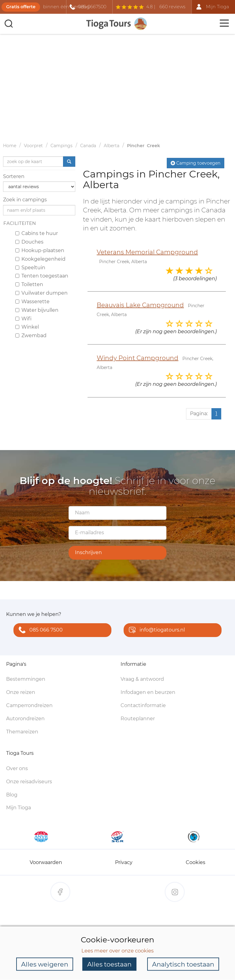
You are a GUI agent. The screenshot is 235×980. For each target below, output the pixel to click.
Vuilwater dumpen (41, 293)
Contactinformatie (143, 705)
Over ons (17, 768)
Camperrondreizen (29, 705)
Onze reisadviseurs (29, 782)
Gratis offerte (21, 7)
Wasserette (32, 302)
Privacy (124, 862)
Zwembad (31, 335)
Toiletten (29, 284)
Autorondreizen (25, 719)
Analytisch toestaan (183, 964)
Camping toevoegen (196, 163)
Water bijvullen (37, 310)
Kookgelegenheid (40, 259)
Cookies (196, 862)
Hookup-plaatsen (40, 250)
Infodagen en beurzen (148, 692)
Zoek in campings (25, 200)
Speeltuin (30, 268)
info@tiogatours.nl (155, 630)
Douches (29, 242)
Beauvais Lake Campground (140, 305)
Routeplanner (138, 719)
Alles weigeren (45, 964)
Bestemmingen (26, 679)
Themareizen (22, 732)
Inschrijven (88, 552)
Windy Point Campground (138, 358)
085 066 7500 (39, 630)
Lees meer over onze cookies (117, 950)
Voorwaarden (46, 862)
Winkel (27, 327)
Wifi (23, 319)
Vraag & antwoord (142, 679)
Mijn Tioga (19, 808)
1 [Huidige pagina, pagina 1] (216, 414)
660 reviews (172, 7)
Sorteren (14, 176)
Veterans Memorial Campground (147, 252)
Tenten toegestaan (42, 276)
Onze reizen (21, 692)
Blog (12, 795)
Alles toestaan (109, 964)
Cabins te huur (37, 233)
